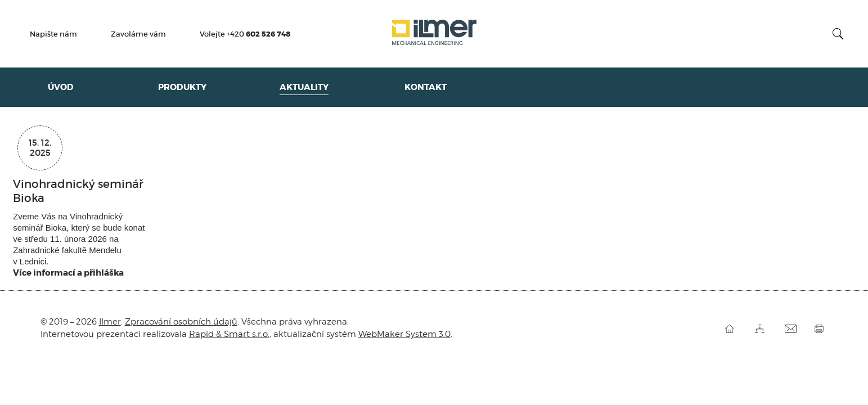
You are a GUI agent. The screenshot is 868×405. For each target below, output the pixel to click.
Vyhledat (838, 34)
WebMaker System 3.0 (404, 334)
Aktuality (304, 87)
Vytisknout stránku (821, 329)
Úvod (61, 87)
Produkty (182, 87)
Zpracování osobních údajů (181, 322)
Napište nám (53, 34)
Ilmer (434, 34)
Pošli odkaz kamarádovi (791, 329)
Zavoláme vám (138, 34)
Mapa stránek (761, 329)
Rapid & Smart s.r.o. (229, 334)
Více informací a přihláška (68, 273)
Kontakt (426, 87)
